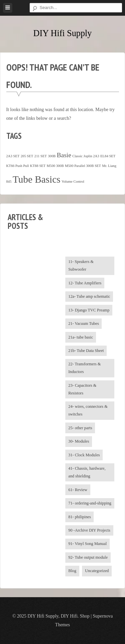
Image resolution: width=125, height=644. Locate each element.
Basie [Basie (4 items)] (64, 155)
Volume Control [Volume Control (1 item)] (73, 181)
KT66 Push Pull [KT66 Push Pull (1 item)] (18, 166)
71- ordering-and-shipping (90, 503)
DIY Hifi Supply (62, 33)
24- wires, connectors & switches (88, 410)
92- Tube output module (88, 557)
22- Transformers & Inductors (84, 368)
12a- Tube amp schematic (89, 296)
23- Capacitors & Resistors (82, 389)
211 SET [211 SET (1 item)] (40, 156)
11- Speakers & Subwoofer (81, 265)
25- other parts (80, 428)
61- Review (78, 490)
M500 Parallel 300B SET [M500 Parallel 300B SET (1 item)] (83, 166)
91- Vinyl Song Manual (87, 544)
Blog (72, 571)
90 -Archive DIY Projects (89, 530)
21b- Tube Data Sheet (86, 351)
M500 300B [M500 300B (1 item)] (55, 166)
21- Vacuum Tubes (84, 324)
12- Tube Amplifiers (85, 283)
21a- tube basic (81, 337)
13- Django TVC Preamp (89, 310)
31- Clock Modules (84, 455)
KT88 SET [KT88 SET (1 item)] (38, 166)
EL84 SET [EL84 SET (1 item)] (108, 156)
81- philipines (80, 517)
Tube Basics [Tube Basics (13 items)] (36, 179)
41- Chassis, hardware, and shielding (87, 472)
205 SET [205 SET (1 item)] (27, 156)
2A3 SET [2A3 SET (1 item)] (13, 156)
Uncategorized (97, 571)
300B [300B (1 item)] (52, 156)
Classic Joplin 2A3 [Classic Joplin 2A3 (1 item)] (86, 156)
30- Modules (79, 441)
